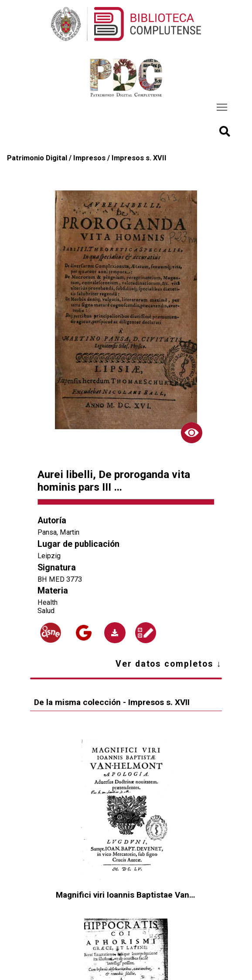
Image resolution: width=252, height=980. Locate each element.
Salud (46, 611)
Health (48, 602)
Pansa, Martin (58, 532)
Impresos (89, 158)
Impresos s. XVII (139, 158)
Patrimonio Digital (37, 158)
